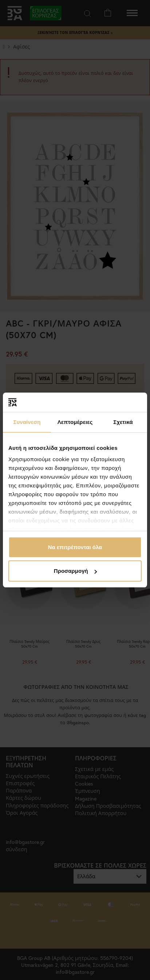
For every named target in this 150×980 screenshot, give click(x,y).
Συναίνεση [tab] (27, 422)
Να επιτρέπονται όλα (75, 547)
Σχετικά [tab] (123, 422)
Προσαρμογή (75, 571)
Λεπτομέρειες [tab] (75, 422)
